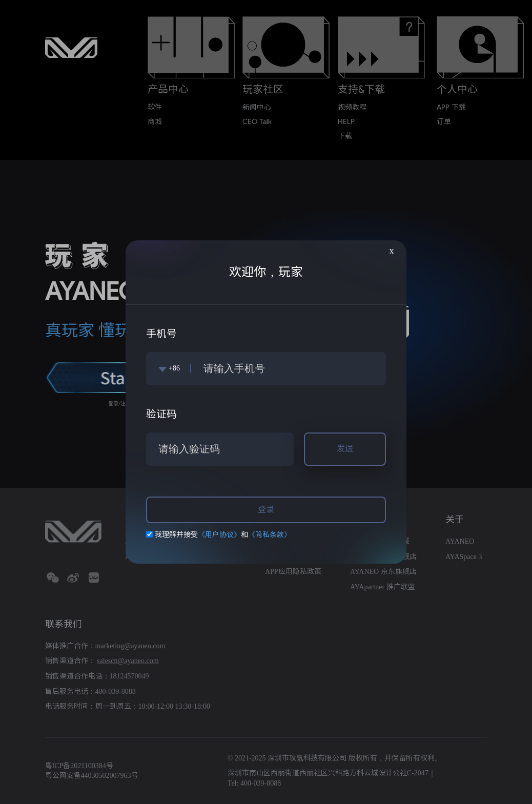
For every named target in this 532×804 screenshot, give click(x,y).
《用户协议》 (219, 535)
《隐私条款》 (270, 535)
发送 (345, 449)
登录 (266, 510)
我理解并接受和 (219, 535)
